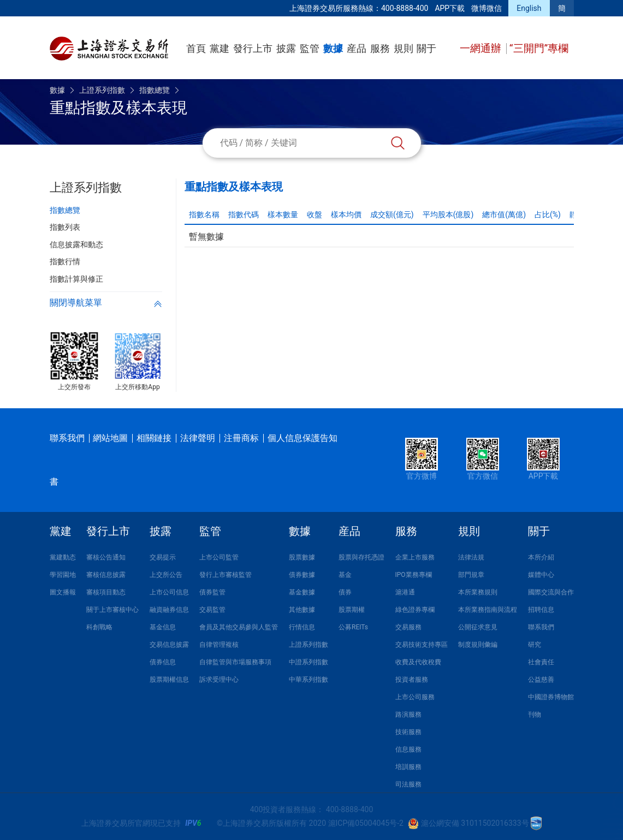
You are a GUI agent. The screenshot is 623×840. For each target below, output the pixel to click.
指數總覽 (155, 90)
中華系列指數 (308, 680)
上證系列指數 (102, 90)
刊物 (535, 714)
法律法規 (471, 557)
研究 (535, 645)
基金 (345, 575)
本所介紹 (541, 557)
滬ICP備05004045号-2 (366, 823)
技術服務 (408, 732)
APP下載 (450, 8)
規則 (404, 48)
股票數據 (302, 557)
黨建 (219, 48)
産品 (357, 48)
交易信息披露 (169, 645)
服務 (380, 48)
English (529, 8)
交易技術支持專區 (422, 645)
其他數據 (302, 610)
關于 (426, 48)
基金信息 (163, 627)
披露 (286, 48)
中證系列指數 (308, 662)
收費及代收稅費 (418, 662)
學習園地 (63, 575)
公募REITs (353, 627)
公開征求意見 (478, 627)
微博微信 (486, 8)
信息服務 (408, 749)
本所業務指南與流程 (488, 610)
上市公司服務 (415, 697)
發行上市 (253, 48)
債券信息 (163, 662)
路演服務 (408, 714)
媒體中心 (541, 575)
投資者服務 (412, 680)
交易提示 (163, 557)
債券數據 (302, 575)
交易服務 (408, 627)
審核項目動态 (106, 592)
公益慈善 (541, 680)
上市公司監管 (219, 557)
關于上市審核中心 (112, 610)
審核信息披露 (106, 575)
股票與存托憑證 (361, 557)
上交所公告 (166, 575)
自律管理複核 (219, 645)
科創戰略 (99, 627)
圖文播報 (63, 592)
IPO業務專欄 (414, 575)
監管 (310, 48)
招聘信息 (541, 610)
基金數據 (302, 592)
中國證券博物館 (551, 697)
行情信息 (302, 627)
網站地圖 (110, 438)
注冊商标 (241, 438)
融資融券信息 (169, 610)
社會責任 (541, 662)
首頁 (196, 48)
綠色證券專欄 (415, 610)
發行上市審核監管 (226, 575)
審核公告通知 (106, 557)
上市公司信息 (169, 592)
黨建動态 (63, 557)
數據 (333, 48)
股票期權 (352, 610)
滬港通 (405, 592)
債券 (345, 592)
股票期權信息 (169, 680)
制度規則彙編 (478, 645)
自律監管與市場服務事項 (235, 662)
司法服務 (408, 784)
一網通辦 (482, 48)
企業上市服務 (415, 557)
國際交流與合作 (551, 592)
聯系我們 (67, 438)
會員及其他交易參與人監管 (239, 627)
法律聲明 (198, 438)
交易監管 (212, 610)
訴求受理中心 (219, 680)
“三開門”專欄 (539, 48)
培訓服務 (408, 767)
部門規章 (471, 575)
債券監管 (212, 592)
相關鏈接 (154, 438)
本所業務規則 (478, 592)
